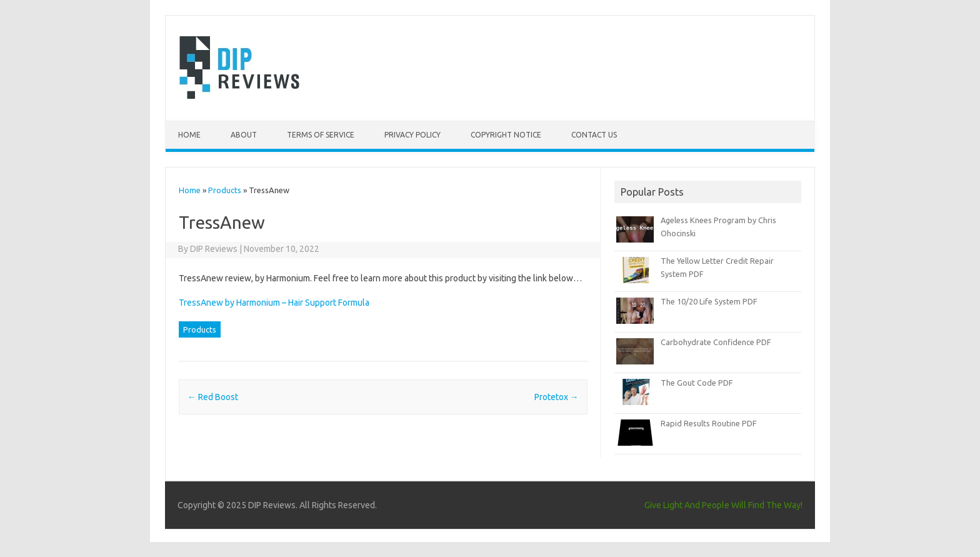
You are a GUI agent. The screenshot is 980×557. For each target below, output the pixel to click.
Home (189, 135)
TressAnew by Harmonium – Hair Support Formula (274, 303)
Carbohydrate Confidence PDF (716, 342)
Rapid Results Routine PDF (709, 423)
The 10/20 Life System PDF (709, 301)
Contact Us (594, 135)
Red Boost (213, 397)
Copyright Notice (506, 135)
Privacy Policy (412, 135)
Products (225, 190)
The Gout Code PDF (697, 383)
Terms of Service (321, 135)
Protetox (557, 397)
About (244, 135)
